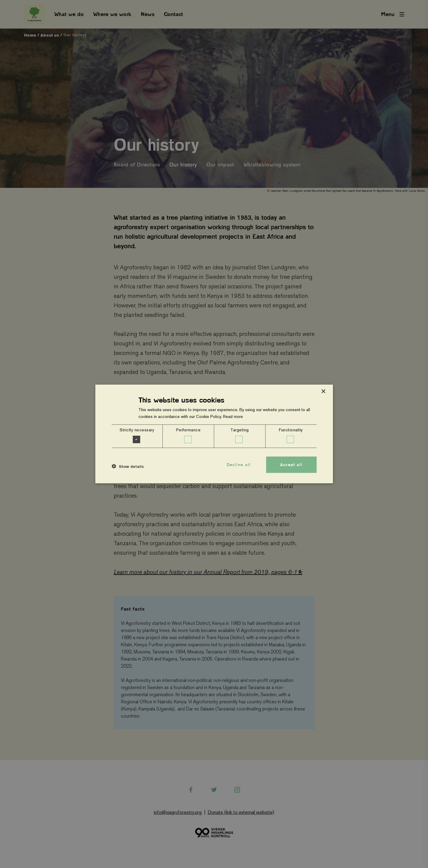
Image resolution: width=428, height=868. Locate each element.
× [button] (323, 392)
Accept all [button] (291, 465)
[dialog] (214, 434)
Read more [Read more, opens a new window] (233, 416)
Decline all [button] (239, 465)
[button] (128, 466)
